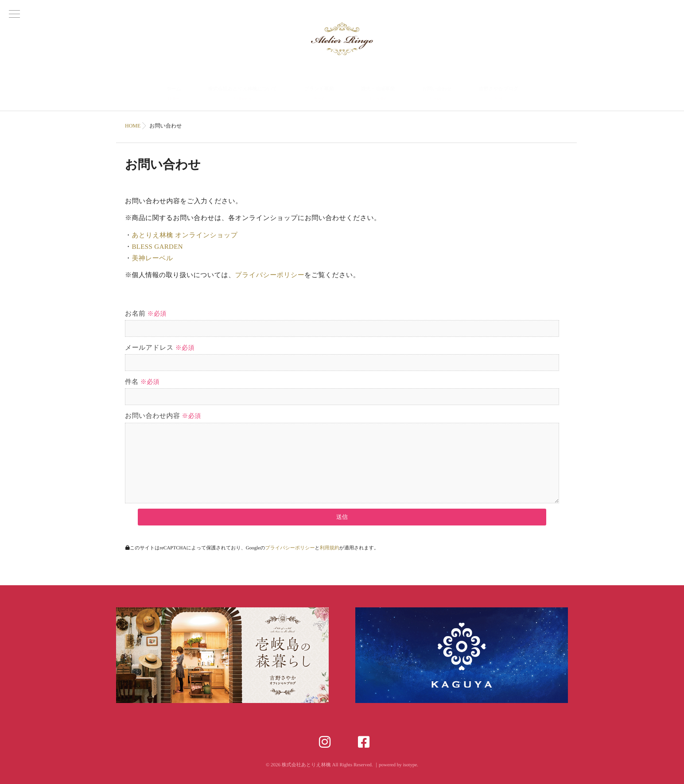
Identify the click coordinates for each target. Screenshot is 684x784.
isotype (410, 765)
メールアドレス (160, 348)
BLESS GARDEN (157, 247)
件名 (142, 382)
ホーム (174, 95)
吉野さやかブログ (499, 95)
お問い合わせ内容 (163, 416)
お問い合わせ (437, 95)
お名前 (146, 314)
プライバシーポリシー (270, 275)
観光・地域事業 (378, 95)
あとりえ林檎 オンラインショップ (185, 236)
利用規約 (330, 548)
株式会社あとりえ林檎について (242, 95)
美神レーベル (152, 259)
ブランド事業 (319, 95)
